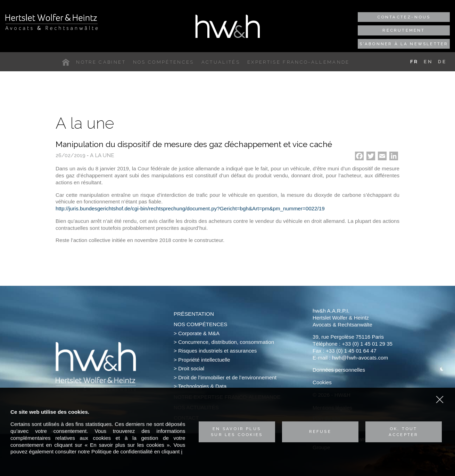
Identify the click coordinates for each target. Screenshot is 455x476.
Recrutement (404, 30)
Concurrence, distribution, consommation (226, 342)
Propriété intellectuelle (204, 360)
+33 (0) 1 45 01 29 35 (367, 344)
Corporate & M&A (199, 333)
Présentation (194, 314)
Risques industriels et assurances (217, 351)
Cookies (322, 382)
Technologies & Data (202, 386)
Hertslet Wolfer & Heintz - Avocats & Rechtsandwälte (52, 22)
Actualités (221, 62)
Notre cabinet (101, 62)
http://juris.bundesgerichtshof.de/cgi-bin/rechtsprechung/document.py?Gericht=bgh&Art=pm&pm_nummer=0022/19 (190, 208)
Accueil (67, 62)
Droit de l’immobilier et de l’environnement (227, 377)
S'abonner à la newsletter (404, 44)
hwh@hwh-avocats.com (360, 358)
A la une (102, 155)
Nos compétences (164, 62)
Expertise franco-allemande (299, 62)
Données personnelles (339, 370)
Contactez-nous (404, 17)
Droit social (191, 368)
